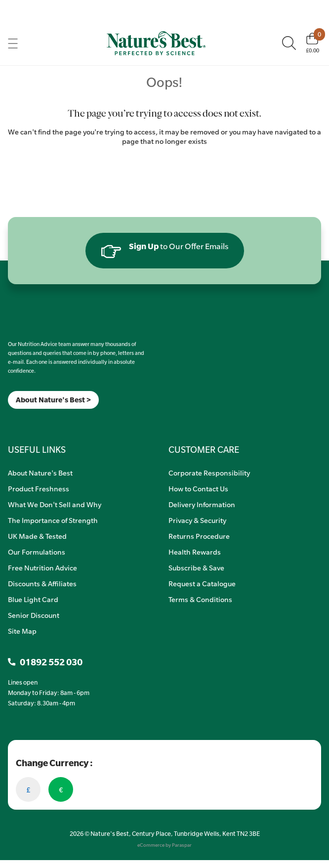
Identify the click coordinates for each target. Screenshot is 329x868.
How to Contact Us (198, 488)
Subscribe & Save (196, 567)
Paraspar (182, 845)
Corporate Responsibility (209, 473)
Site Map (22, 631)
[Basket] (312, 43)
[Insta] (17, 421)
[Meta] (8, 421)
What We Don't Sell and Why (55, 504)
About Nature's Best (40, 473)
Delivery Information (202, 504)
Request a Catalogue (202, 583)
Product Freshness (39, 488)
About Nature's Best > (53, 400)
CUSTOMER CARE (204, 449)
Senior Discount (34, 615)
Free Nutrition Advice (42, 567)
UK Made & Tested (37, 536)
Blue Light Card (33, 599)
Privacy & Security (197, 520)
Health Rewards (195, 552)
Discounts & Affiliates (42, 583)
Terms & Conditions (200, 599)
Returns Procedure (199, 536)
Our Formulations (37, 552)
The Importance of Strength (53, 520)
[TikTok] (25, 421)
